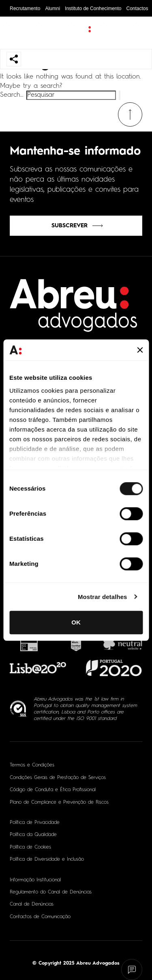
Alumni (52, 8)
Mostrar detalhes (103, 597)
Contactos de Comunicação (40, 917)
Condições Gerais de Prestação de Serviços (58, 778)
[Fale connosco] (132, 970)
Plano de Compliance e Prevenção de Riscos (59, 802)
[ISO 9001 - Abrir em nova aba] (18, 709)
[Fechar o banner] (140, 350)
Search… (12, 95)
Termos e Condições (32, 765)
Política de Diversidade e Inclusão (47, 859)
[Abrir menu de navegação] (14, 33)
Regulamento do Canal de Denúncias (51, 892)
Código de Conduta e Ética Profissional (53, 790)
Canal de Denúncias (32, 904)
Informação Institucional (35, 880)
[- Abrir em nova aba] (29, 642)
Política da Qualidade (33, 835)
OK (76, 622)
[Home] (74, 310)
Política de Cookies (30, 847)
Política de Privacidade (35, 823)
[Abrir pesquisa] (138, 33)
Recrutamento (25, 8)
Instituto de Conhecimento (93, 8)
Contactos (137, 8)
